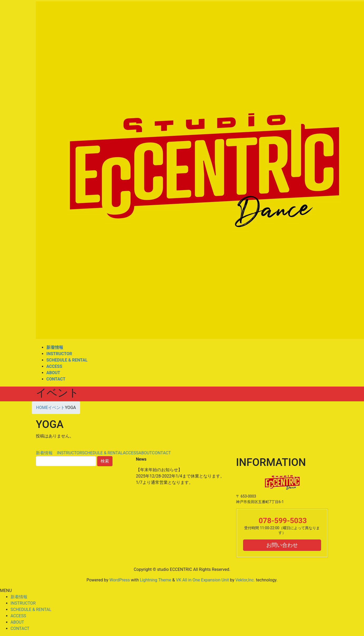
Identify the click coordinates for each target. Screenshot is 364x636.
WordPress (120, 580)
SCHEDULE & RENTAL (102, 453)
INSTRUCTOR (69, 453)
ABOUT (145, 453)
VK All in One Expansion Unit (202, 580)
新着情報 (46, 453)
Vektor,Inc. (245, 580)
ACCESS (131, 453)
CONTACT (161, 453)
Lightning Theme (156, 580)
